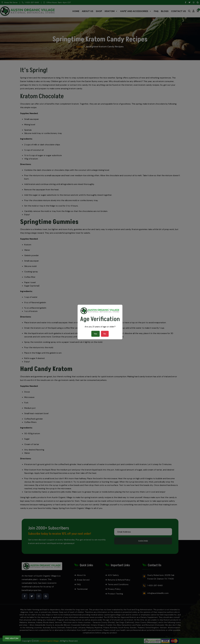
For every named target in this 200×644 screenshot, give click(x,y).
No (105, 334)
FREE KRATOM (12, 638)
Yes (96, 334)
